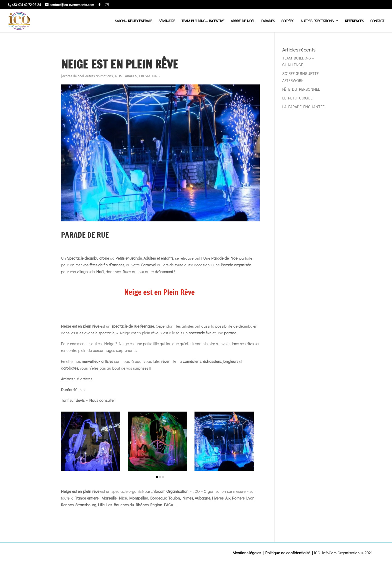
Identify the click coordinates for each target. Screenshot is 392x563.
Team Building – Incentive (203, 21)
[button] (157, 477)
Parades (268, 21)
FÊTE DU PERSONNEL (301, 89)
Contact (377, 21)
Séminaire (167, 21)
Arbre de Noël (243, 21)
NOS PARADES (126, 76)
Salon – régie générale (133, 21)
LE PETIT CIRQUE (297, 98)
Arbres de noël (73, 76)
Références (354, 21)
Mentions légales (247, 553)
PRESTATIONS (149, 76)
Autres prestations (317, 21)
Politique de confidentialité (288, 553)
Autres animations (99, 76)
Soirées (288, 21)
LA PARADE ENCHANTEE (303, 107)
